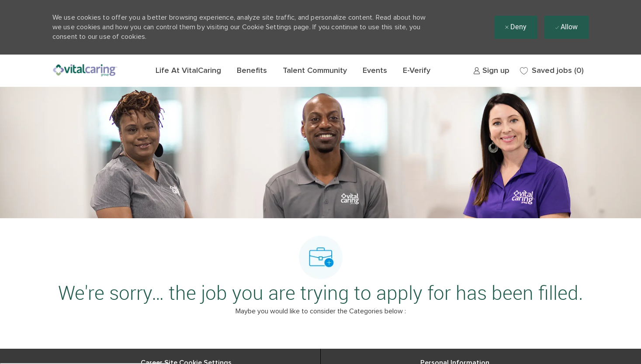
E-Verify (417, 71)
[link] (491, 71)
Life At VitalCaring (188, 71)
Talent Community (315, 71)
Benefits (252, 71)
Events (375, 71)
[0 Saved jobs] (552, 71)
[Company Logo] (85, 71)
